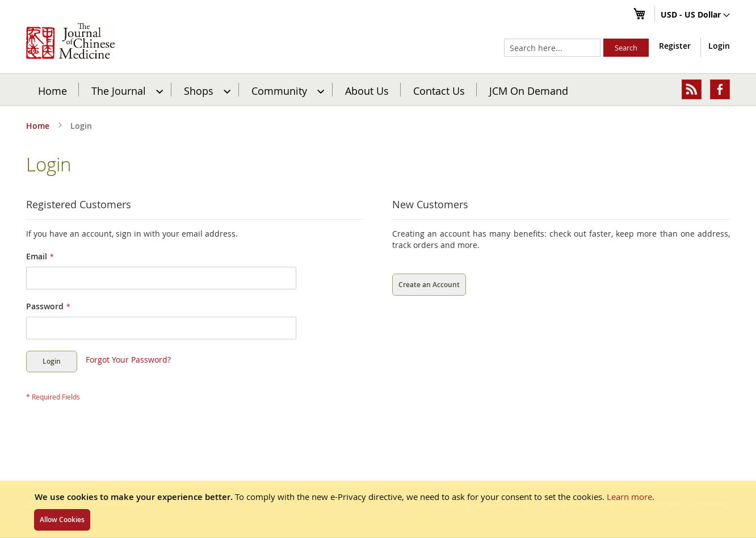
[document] (378, 509)
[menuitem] (126, 90)
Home (52, 90)
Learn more (629, 497)
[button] (695, 15)
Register (675, 46)
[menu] (378, 90)
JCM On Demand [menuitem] (529, 90)
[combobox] (552, 48)
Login (719, 46)
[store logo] (70, 41)
